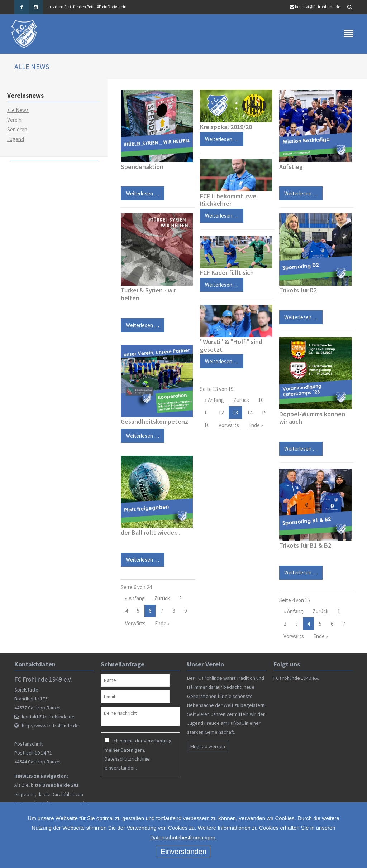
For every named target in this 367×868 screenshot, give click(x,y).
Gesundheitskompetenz (154, 422)
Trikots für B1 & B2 (305, 545)
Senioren (17, 129)
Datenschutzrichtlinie (127, 759)
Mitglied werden (208, 747)
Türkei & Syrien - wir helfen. (148, 294)
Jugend (16, 139)
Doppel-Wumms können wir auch (312, 418)
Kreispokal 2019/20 (226, 127)
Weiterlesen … (140, 192)
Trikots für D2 (298, 290)
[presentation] (147, 794)
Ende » (162, 623)
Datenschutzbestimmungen (183, 837)
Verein (14, 120)
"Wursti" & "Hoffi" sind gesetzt (231, 346)
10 (261, 400)
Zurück (162, 598)
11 (207, 413)
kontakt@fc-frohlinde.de (318, 7)
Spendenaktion (142, 167)
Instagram (36, 7)
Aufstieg (291, 167)
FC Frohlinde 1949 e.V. (296, 678)
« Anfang (135, 598)
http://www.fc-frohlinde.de (50, 726)
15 (264, 413)
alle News (18, 110)
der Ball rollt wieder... (151, 532)
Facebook (22, 7)
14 (250, 413)
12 (221, 413)
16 (207, 425)
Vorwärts (135, 623)
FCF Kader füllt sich (227, 273)
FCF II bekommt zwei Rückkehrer (229, 200)
